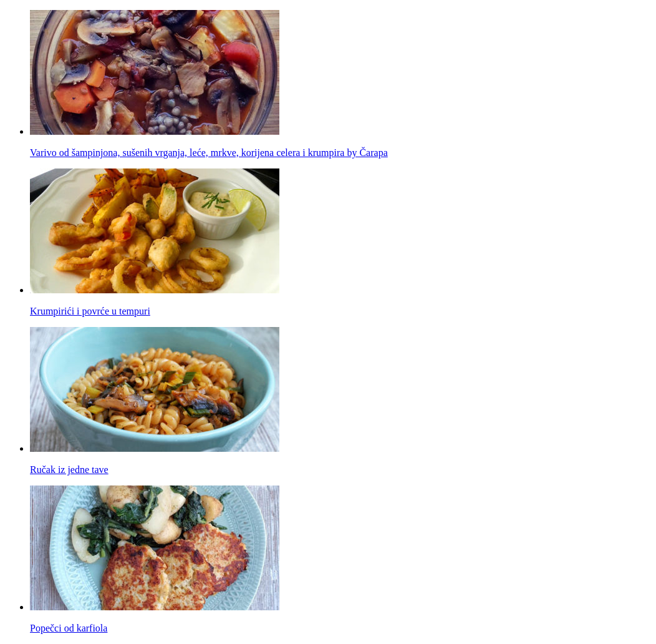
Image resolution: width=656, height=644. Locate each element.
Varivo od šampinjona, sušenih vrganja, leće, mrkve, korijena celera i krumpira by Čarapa (209, 153)
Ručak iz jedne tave (69, 470)
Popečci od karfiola (69, 628)
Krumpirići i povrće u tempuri (90, 311)
